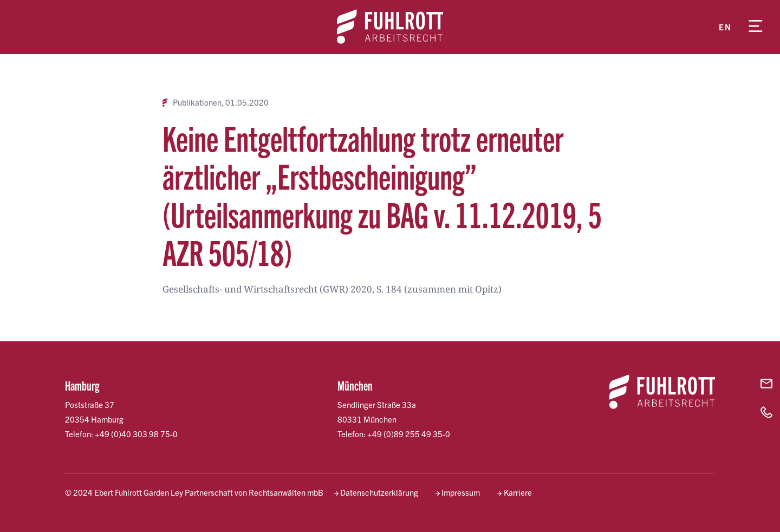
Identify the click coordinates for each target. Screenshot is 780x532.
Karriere (518, 492)
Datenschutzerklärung (379, 492)
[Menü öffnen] (756, 27)
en (725, 27)
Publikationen (197, 102)
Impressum (461, 492)
